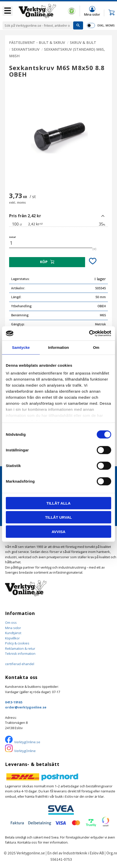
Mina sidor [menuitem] (92, 14)
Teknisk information (20, 654)
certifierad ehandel (20, 664)
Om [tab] (96, 347)
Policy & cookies (17, 643)
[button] (8, 11)
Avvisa (59, 531)
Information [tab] (59, 347)
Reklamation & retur (20, 648)
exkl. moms (106, 25)
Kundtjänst (13, 633)
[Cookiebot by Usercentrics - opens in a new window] (89, 333)
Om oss (11, 623)
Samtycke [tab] (21, 347)
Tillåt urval (58, 517)
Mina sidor (13, 628)
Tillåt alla (58, 503)
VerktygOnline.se (27, 742)
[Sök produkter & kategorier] (38, 25)
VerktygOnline (25, 751)
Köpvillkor (12, 638)
